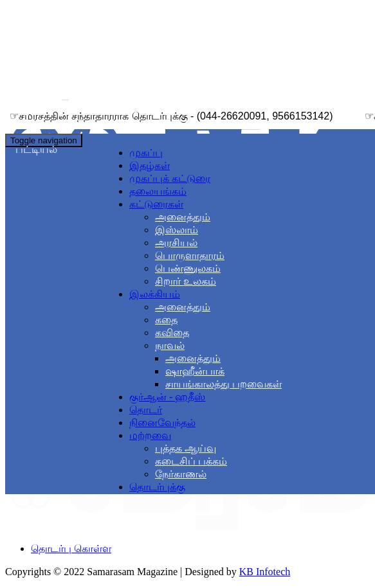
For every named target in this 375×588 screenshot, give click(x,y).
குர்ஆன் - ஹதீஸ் (167, 397)
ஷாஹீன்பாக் (195, 371)
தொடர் (146, 410)
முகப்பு (146, 153)
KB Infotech (265, 572)
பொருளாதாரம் (190, 255)
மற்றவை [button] (150, 435)
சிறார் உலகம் (186, 281)
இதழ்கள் (150, 165)
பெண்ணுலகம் (188, 268)
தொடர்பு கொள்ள (71, 548)
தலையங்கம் (158, 191)
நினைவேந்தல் (162, 423)
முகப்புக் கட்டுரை (170, 178)
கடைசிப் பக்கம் (191, 461)
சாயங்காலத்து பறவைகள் (224, 384)
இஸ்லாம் (177, 230)
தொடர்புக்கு (157, 487)
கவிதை (172, 333)
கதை (166, 320)
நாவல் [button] (170, 345)
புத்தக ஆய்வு (186, 448)
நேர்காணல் (181, 474)
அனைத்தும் (183, 217)
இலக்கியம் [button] (155, 294)
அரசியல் (176, 243)
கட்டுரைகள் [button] (156, 204)
